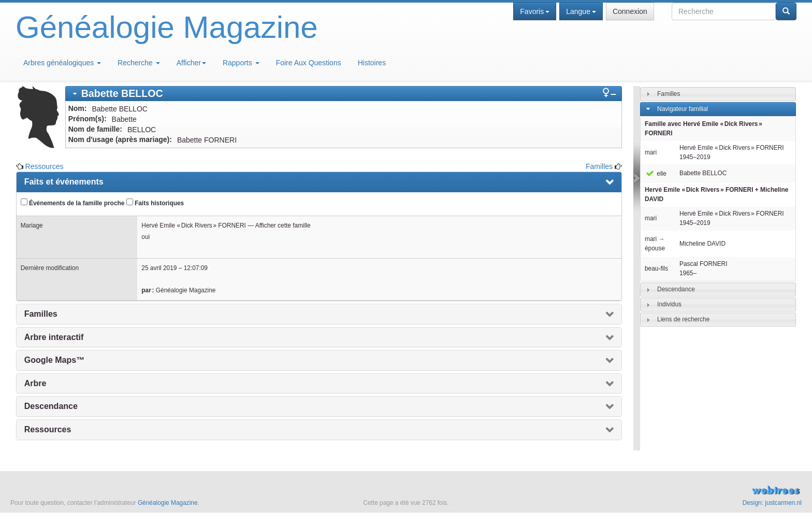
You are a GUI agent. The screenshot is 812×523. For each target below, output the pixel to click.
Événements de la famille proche (73, 203)
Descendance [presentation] (51, 406)
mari (651, 152)
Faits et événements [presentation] (64, 182)
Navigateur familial (683, 109)
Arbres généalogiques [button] (62, 63)
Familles (599, 166)
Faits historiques (155, 203)
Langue (581, 11)
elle (656, 174)
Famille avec (704, 129)
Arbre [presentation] (35, 383)
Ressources (45, 166)
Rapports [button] (241, 63)
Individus (669, 304)
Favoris (535, 11)
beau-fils (656, 268)
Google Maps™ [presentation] (54, 360)
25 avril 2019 (159, 268)
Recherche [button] (139, 63)
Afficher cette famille (283, 225)
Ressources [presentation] (48, 429)
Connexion (630, 11)
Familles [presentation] (41, 314)
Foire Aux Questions (309, 63)
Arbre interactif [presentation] (54, 337)
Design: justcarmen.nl (772, 503)
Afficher (191, 63)
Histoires (372, 63)
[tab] (344, 94)
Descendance (676, 289)
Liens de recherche (683, 319)
